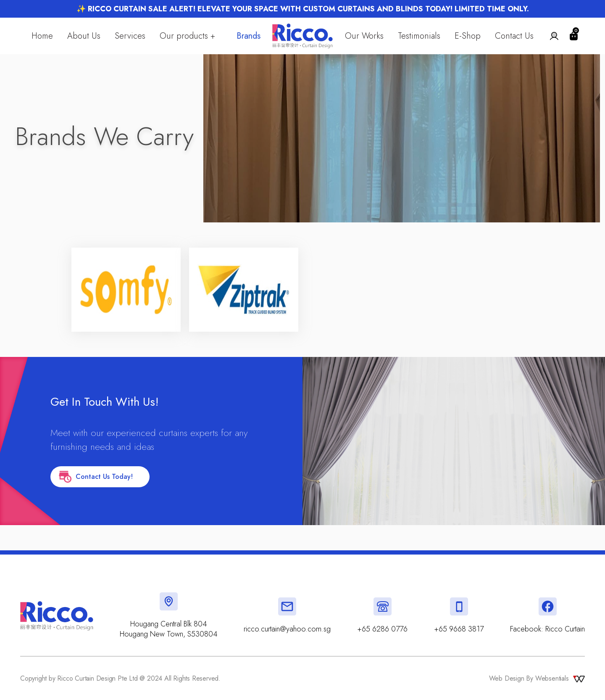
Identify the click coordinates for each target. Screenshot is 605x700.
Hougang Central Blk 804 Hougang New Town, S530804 (169, 629)
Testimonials (419, 37)
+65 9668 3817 (459, 629)
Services (130, 37)
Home (42, 37)
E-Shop (468, 37)
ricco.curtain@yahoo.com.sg (287, 629)
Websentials (561, 678)
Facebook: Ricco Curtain (547, 629)
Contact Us (514, 37)
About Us (84, 37)
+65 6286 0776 (382, 629)
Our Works (364, 37)
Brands (249, 37)
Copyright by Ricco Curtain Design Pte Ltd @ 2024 (88, 678)
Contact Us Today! (100, 477)
